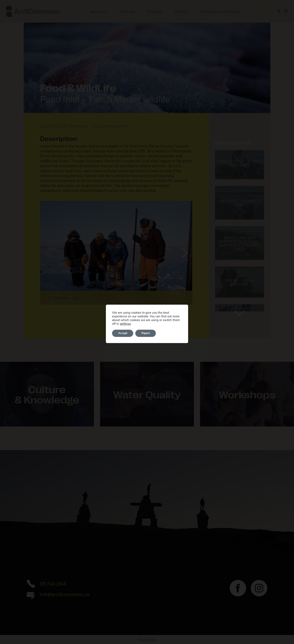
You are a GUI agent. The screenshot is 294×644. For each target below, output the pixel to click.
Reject (146, 333)
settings (125, 324)
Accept (123, 333)
